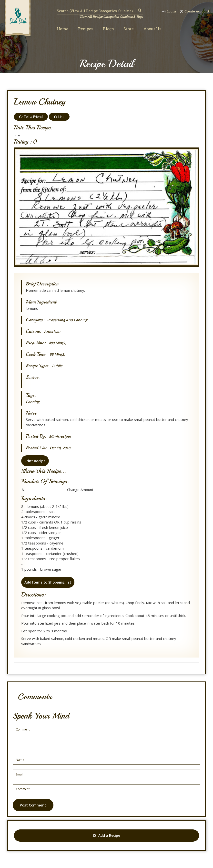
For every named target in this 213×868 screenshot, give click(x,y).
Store (129, 29)
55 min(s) (58, 354)
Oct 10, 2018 (61, 448)
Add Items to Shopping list (48, 582)
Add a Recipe (106, 836)
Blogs (108, 29)
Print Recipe (35, 461)
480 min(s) (58, 343)
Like (59, 117)
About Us (152, 29)
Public (57, 366)
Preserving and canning (68, 320)
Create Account (194, 11)
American (53, 331)
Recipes (86, 29)
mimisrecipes (61, 436)
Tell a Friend (31, 117)
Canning (33, 402)
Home (63, 29)
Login (168, 11)
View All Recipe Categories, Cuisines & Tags (110, 17)
